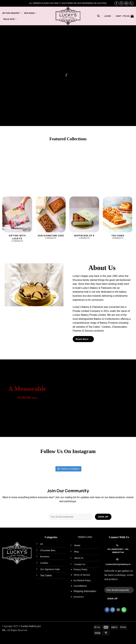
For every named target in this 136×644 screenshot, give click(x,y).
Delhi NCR (10, 19)
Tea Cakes (46, 575)
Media (77, 545)
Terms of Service (82, 575)
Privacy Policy (80, 569)
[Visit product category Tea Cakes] (118, 219)
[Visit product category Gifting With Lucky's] (17, 221)
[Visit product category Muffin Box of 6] (84, 219)
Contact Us (80, 564)
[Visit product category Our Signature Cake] (51, 219)
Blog (76, 552)
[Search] (98, 16)
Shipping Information (85, 591)
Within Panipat (12, 13)
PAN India (30, 13)
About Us (79, 558)
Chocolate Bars (48, 550)
